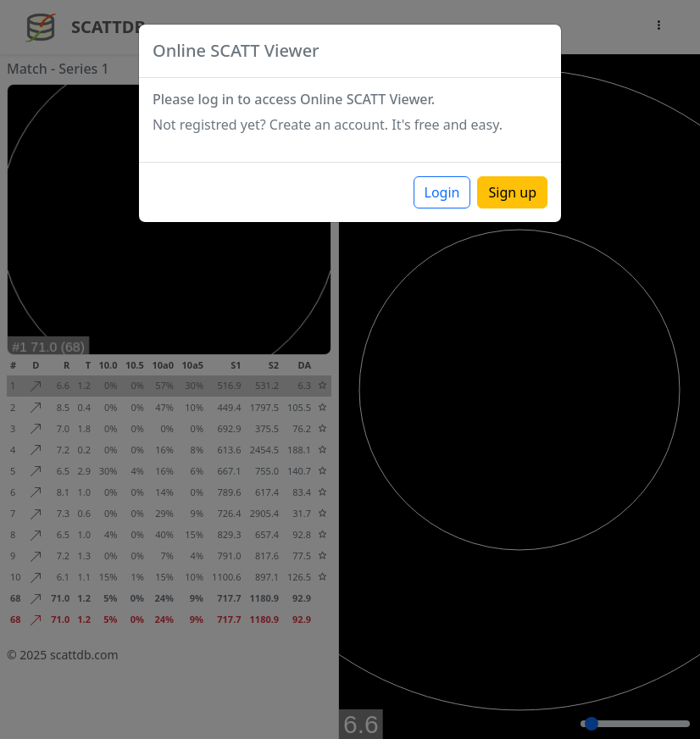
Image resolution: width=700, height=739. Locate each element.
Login (442, 192)
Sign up (512, 192)
